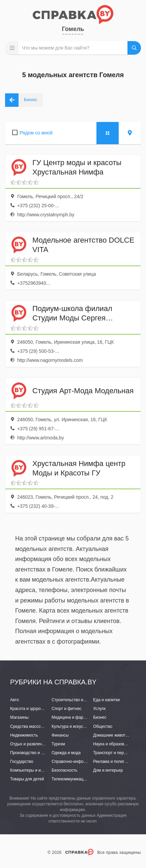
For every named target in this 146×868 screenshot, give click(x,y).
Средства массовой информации (41, 726)
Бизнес (100, 717)
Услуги (99, 709)
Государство (22, 762)
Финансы (60, 735)
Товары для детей (27, 779)
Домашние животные (113, 735)
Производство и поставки (34, 753)
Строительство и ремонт (75, 700)
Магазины (19, 717)
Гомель (73, 29)
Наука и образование (113, 744)
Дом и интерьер (108, 770)
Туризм (58, 744)
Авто (14, 700)
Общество (103, 726)
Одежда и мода (66, 753)
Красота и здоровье (29, 709)
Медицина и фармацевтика (77, 717)
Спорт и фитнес (67, 709)
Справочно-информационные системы (88, 762)
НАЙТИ (134, 48)
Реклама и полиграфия (115, 762)
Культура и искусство (71, 726)
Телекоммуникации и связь (77, 779)
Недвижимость (24, 735)
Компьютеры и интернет (33, 770)
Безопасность (65, 770)
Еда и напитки (106, 700)
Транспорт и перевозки (115, 753)
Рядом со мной (36, 133)
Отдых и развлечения (30, 744)
